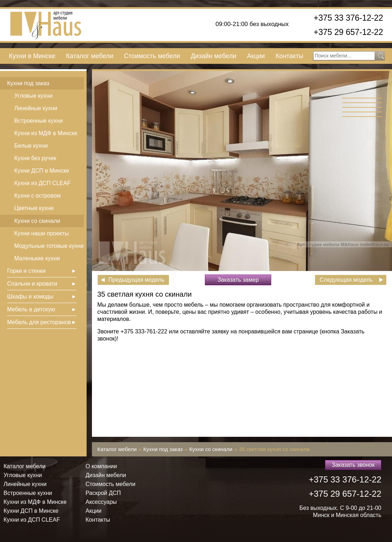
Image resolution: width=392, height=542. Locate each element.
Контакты (289, 56)
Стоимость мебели (152, 56)
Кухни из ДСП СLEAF (42, 183)
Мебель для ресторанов (39, 322)
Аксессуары (101, 502)
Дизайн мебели (213, 56)
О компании (101, 466)
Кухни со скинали (37, 221)
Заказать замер (238, 280)
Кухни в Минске (32, 56)
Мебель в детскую (31, 309)
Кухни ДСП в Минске (42, 171)
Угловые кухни (33, 96)
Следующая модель (346, 280)
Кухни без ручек (35, 158)
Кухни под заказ (28, 83)
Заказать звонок (353, 465)
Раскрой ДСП (103, 493)
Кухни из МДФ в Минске (46, 133)
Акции (256, 56)
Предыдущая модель (136, 280)
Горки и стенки (26, 271)
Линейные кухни (36, 108)
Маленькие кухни (37, 258)
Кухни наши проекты (42, 233)
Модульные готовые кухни (49, 246)
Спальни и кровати (32, 284)
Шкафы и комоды (30, 296)
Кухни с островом (37, 196)
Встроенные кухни (38, 121)
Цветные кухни (34, 208)
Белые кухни (31, 146)
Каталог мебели (90, 56)
